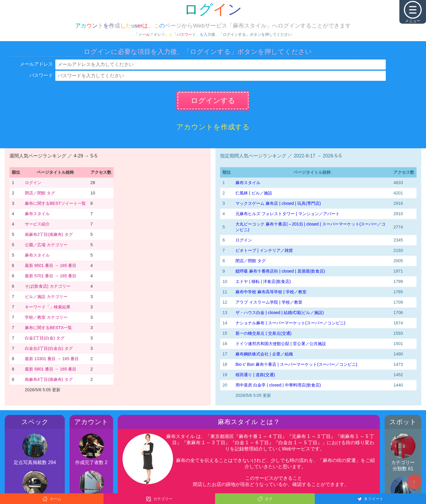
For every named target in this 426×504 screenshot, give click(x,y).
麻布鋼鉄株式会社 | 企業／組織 (264, 354)
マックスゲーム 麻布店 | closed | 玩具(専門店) (278, 203)
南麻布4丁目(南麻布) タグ (49, 379)
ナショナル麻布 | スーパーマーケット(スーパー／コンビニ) (290, 323)
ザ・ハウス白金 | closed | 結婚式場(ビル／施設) (280, 313)
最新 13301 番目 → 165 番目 (52, 359)
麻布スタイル (37, 214)
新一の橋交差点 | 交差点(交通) (263, 333)
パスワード (41, 75)
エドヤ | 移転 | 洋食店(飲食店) (263, 281)
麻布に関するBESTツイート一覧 (55, 203)
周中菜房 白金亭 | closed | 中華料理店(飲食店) (278, 385)
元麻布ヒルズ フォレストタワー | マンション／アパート (288, 214)
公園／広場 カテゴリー (46, 245)
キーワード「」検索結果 (48, 307)
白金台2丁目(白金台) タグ (49, 348)
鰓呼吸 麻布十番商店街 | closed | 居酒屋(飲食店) (280, 271)
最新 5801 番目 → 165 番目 (51, 369)
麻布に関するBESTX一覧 (48, 328)
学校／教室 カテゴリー (46, 317)
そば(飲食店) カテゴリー (48, 286)
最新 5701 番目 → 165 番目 (51, 276)
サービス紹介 (37, 224)
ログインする (213, 100)
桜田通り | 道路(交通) (255, 375)
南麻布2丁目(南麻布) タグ (49, 234)
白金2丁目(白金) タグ (45, 338)
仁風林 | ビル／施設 (254, 193)
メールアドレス (36, 64)
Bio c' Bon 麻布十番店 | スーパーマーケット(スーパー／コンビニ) (296, 364)
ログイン (33, 183)
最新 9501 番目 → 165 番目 (51, 265)
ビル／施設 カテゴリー (46, 297)
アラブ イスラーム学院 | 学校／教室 (269, 302)
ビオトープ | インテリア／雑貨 (264, 250)
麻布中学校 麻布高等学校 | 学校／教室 (271, 292)
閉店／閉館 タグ (40, 193)
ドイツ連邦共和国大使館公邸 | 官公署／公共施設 (281, 344)
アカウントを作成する (213, 127)
